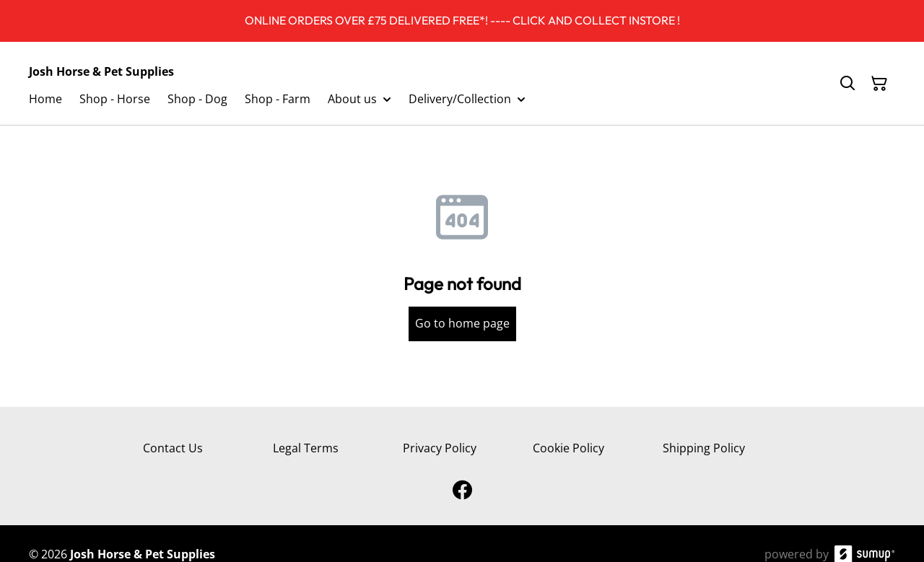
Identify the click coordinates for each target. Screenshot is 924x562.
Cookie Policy (568, 448)
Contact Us (173, 448)
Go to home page (462, 323)
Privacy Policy (440, 448)
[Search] (847, 84)
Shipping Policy (704, 448)
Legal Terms (306, 448)
